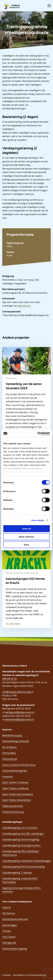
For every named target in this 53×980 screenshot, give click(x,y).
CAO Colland (9, 937)
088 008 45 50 (9, 679)
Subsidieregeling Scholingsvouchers (21, 845)
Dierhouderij (9, 753)
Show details (38, 520)
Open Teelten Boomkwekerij (17, 794)
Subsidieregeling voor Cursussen (20, 828)
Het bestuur (9, 913)
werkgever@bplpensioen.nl (20, 712)
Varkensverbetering (13, 812)
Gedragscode (9, 943)
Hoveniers (8, 777)
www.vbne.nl (24, 306)
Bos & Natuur (10, 747)
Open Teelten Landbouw (15, 788)
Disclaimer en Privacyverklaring (30, 975)
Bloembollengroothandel (16, 741)
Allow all (26, 529)
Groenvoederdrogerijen (15, 771)
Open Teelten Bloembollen (17, 800)
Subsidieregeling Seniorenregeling (21, 839)
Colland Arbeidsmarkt (13, 6)
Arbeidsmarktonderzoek (15, 919)
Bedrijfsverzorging (12, 735)
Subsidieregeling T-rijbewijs (17, 873)
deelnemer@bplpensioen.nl (20, 719)
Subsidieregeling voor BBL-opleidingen (23, 834)
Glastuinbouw (10, 759)
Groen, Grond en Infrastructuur (19, 765)
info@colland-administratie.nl (18, 692)
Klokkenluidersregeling (15, 949)
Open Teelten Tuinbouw (15, 782)
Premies (7, 931)
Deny (26, 545)
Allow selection (26, 537)
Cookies (7, 975)
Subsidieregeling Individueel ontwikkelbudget (26, 861)
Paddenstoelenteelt (13, 806)
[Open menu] (48, 6)
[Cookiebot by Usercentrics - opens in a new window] (38, 434)
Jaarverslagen (10, 925)
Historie (7, 907)
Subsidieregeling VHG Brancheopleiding (23, 867)
